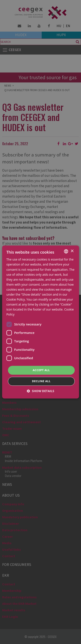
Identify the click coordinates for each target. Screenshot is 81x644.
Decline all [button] (41, 381)
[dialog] (40, 322)
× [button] (72, 251)
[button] (40, 391)
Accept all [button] (41, 370)
